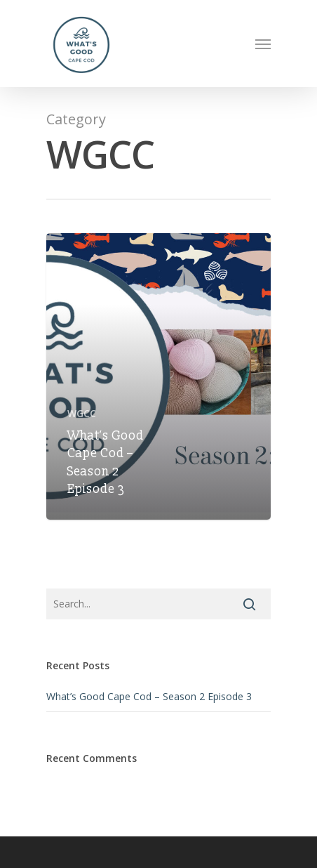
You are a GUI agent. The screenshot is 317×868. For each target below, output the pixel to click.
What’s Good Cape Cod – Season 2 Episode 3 (149, 696)
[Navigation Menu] (263, 44)
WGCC (82, 413)
